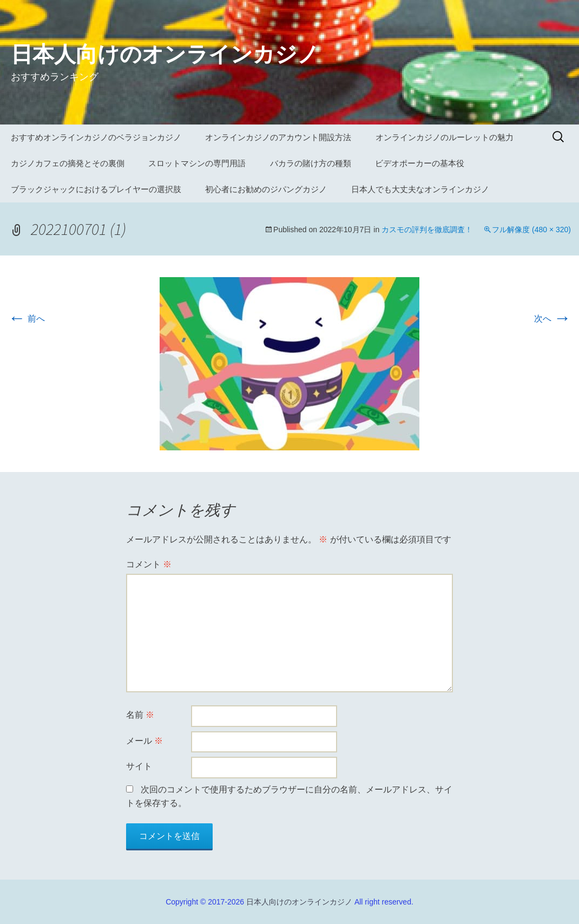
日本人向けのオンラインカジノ (299, 902)
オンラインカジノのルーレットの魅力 (445, 137)
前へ (27, 319)
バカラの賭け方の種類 (311, 163)
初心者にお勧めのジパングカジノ (266, 189)
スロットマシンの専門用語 (197, 163)
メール (144, 741)
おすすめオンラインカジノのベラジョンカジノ (96, 137)
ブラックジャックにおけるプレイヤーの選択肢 (96, 189)
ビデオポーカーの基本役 (420, 163)
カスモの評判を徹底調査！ (427, 230)
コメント (149, 564)
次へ (552, 319)
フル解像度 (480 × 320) (531, 230)
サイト (139, 766)
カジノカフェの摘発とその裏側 (68, 163)
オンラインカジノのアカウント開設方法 (278, 137)
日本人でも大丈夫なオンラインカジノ (420, 189)
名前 (140, 715)
